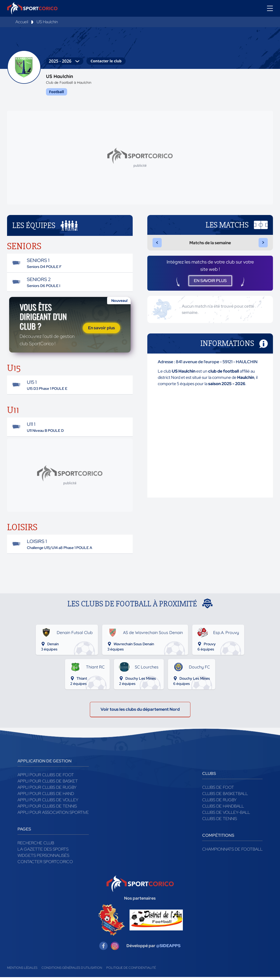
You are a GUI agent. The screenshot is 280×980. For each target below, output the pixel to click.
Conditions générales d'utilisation (72, 971)
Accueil (22, 22)
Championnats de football (232, 852)
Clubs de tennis (220, 821)
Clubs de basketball (225, 796)
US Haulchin (47, 22)
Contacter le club (106, 61)
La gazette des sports (43, 852)
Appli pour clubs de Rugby (47, 790)
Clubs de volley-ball (226, 815)
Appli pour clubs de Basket (48, 784)
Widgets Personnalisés (43, 858)
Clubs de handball (223, 809)
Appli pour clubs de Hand (46, 796)
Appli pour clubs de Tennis (47, 809)
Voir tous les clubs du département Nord (140, 712)
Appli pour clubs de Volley (48, 803)
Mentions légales (22, 971)
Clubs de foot (218, 790)
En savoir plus (101, 329)
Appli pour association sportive (53, 815)
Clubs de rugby (219, 803)
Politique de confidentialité (131, 971)
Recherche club (36, 846)
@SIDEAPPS (168, 949)
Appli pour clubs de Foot (46, 778)
